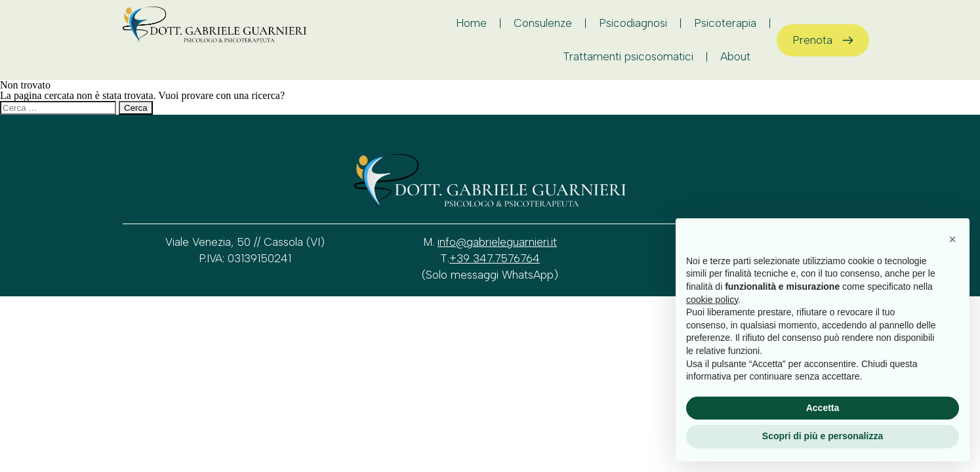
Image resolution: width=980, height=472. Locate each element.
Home (471, 23)
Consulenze (543, 23)
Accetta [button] (823, 408)
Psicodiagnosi (633, 23)
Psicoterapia (725, 23)
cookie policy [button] (712, 300)
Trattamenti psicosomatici (628, 56)
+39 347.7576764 (495, 258)
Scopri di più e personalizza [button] (823, 436)
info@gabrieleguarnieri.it (497, 242)
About (739, 57)
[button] (952, 239)
